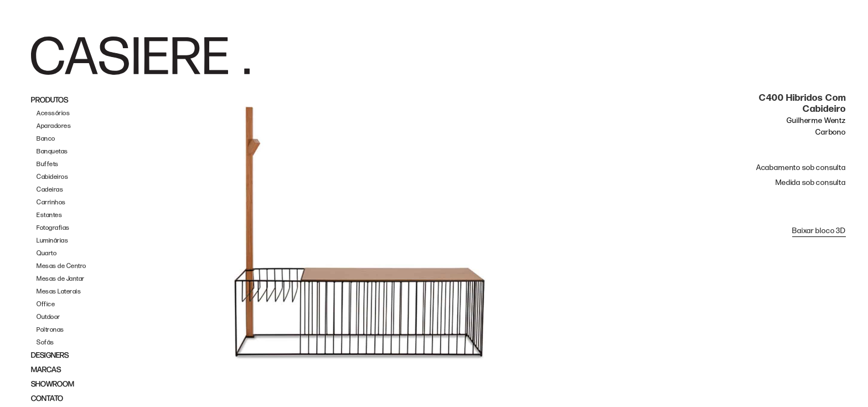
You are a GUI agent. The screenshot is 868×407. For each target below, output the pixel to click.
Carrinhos (51, 202)
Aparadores (54, 126)
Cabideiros (52, 177)
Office (46, 304)
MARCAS (46, 370)
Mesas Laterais (59, 292)
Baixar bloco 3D (819, 231)
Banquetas (52, 151)
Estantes (49, 215)
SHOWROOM (53, 384)
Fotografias (53, 228)
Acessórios (53, 113)
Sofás (45, 342)
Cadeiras (50, 190)
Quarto (46, 253)
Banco (46, 139)
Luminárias (52, 241)
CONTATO (47, 398)
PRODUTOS (50, 100)
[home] (140, 56)
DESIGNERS (50, 355)
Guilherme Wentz (816, 120)
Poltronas (50, 330)
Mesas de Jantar (61, 279)
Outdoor (48, 317)
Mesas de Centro (61, 266)
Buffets (48, 164)
